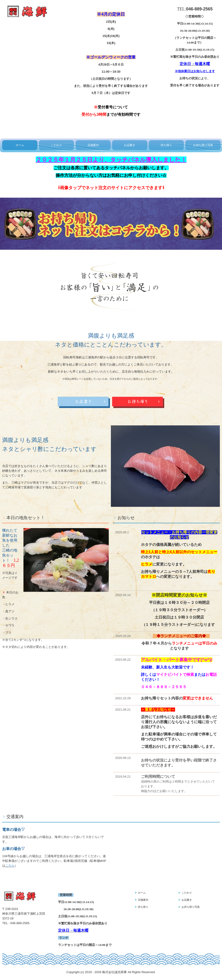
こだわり (56, 145)
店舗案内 (93, 145)
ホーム (20, 145)
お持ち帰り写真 (203, 145)
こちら (10, 866)
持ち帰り (166, 145)
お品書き (130, 145)
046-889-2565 (20, 923)
